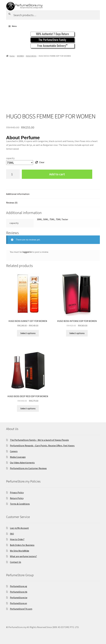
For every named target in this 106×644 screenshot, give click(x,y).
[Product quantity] (13, 174)
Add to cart (57, 174)
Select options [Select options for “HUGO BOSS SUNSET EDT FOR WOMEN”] (28, 333)
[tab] (53, 194)
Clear (42, 162)
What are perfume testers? (23, 556)
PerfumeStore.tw (19, 597)
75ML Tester (62, 219)
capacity (10, 158)
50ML (46, 219)
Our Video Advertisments (22, 463)
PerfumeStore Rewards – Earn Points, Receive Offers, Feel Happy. (42, 446)
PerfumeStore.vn (18, 603)
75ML (52, 219)
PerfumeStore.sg (19, 586)
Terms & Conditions (20, 504)
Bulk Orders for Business (22, 545)
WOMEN (20, 56)
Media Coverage (18, 457)
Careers (14, 451)
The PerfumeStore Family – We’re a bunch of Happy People (39, 440)
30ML (40, 219)
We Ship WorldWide (20, 551)
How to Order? (17, 539)
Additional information (18, 194)
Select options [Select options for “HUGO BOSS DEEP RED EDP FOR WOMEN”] (28, 408)
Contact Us (16, 562)
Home (12, 56)
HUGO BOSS (31, 56)
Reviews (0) (12, 203)
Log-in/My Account (19, 528)
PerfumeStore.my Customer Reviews (28, 468)
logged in (27, 252)
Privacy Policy (17, 492)
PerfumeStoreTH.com (21, 609)
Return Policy (17, 498)
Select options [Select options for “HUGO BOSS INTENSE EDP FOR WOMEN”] (77, 333)
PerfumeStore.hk (19, 592)
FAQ (12, 534)
